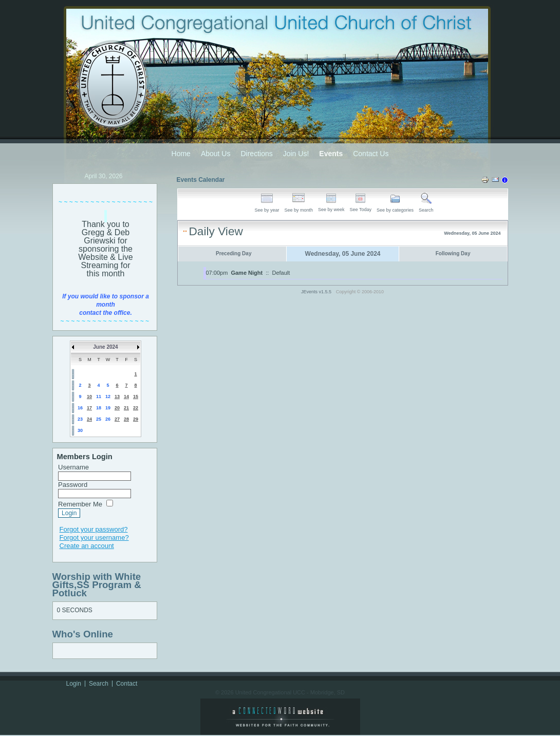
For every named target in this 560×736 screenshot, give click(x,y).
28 (126, 419)
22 (136, 408)
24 (89, 419)
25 (99, 419)
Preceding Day (234, 253)
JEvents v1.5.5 (317, 292)
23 (80, 419)
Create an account (87, 546)
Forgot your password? (94, 529)
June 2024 (105, 347)
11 (99, 397)
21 (126, 408)
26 (108, 419)
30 (80, 430)
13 (117, 397)
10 (89, 397)
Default (281, 273)
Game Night (247, 273)
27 (117, 419)
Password (73, 485)
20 (117, 408)
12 (108, 397)
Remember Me (80, 504)
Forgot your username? (94, 537)
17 (89, 408)
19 (108, 408)
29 (136, 419)
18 (99, 408)
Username (73, 467)
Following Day (453, 253)
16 (80, 408)
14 (126, 397)
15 (136, 397)
